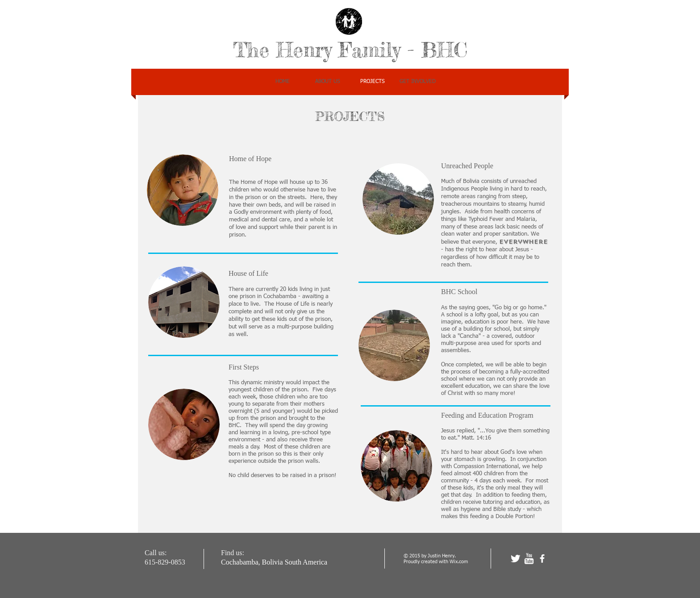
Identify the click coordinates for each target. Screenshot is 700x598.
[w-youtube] (529, 559)
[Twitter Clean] (515, 559)
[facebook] (542, 559)
